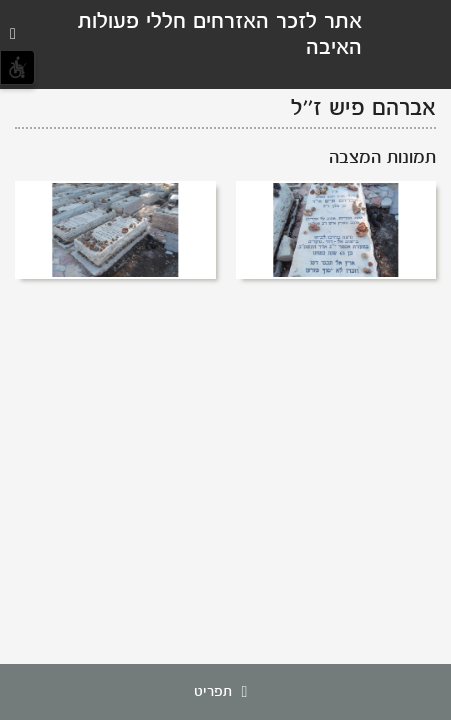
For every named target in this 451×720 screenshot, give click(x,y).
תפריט (226, 692)
